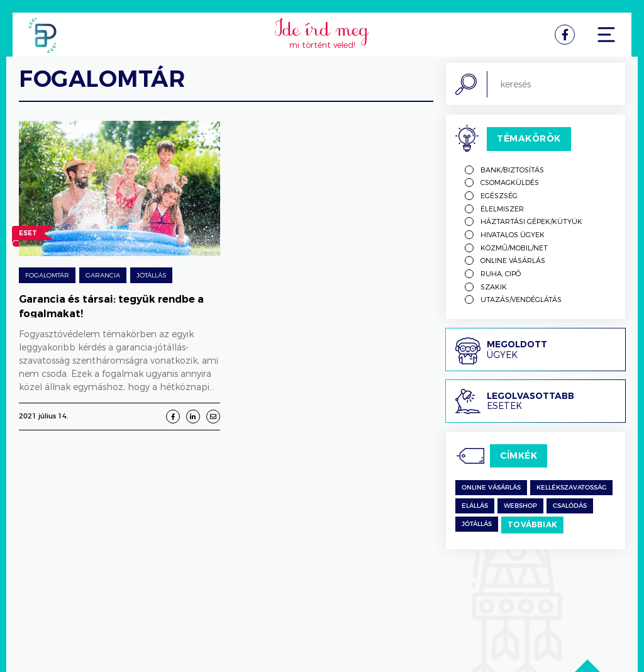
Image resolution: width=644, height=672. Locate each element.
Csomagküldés (510, 182)
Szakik (494, 287)
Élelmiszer (502, 209)
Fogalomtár (47, 275)
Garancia (103, 275)
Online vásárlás (513, 260)
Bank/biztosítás (512, 170)
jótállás (477, 524)
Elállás (475, 506)
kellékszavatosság (571, 488)
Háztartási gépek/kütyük (531, 221)
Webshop (520, 506)
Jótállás (151, 275)
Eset (28, 235)
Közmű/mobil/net (514, 248)
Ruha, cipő (501, 273)
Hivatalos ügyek (513, 234)
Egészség (499, 195)
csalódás (570, 506)
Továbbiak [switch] (532, 524)
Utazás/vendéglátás (521, 299)
